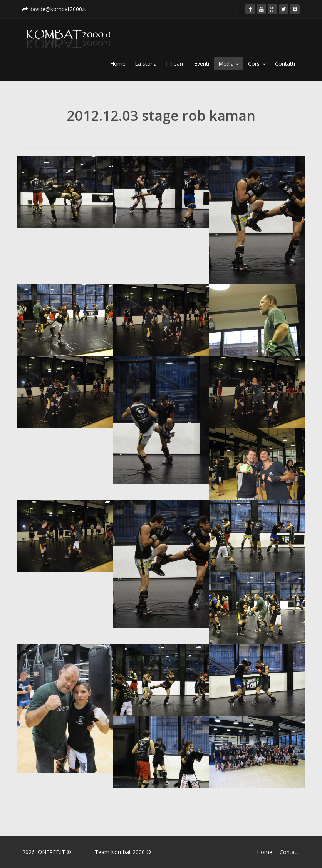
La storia (146, 64)
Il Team (175, 64)
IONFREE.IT (51, 852)
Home (118, 64)
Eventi (202, 64)
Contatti (285, 64)
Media (229, 64)
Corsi (257, 64)
